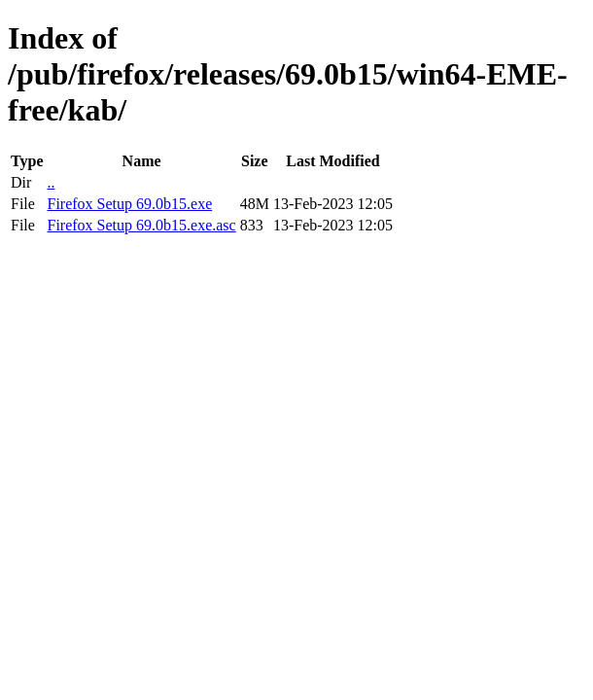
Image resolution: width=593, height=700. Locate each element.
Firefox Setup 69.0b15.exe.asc (141, 225)
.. (51, 182)
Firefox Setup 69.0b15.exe (129, 204)
